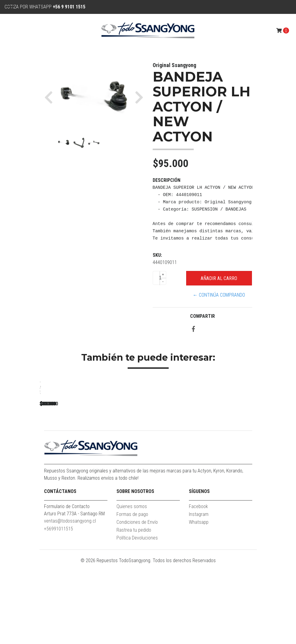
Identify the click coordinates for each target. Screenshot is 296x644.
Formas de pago (132, 594)
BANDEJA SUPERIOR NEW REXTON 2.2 (82, 467)
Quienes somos (132, 586)
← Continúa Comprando (219, 295)
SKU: (157, 255)
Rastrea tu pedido (134, 610)
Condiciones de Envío (137, 602)
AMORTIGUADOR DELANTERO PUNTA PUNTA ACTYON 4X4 (251, 470)
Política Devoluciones (137, 618)
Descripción (167, 180)
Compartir (202, 316)
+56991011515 (59, 609)
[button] (51, 97)
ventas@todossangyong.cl (70, 601)
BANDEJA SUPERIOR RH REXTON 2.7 (166, 467)
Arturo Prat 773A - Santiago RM (74, 593)
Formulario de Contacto (67, 586)
